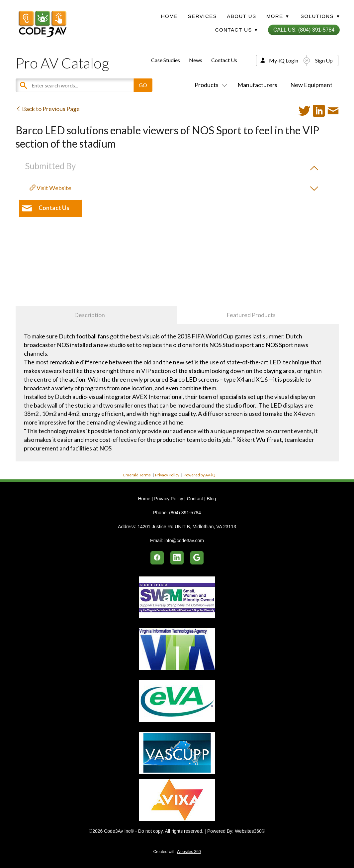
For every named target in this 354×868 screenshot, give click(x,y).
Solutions (320, 16)
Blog (211, 499)
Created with (177, 852)
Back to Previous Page (48, 109)
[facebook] (157, 558)
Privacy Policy (167, 475)
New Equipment (311, 85)
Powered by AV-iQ (200, 475)
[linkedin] (177, 558)
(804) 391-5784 (185, 513)
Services (203, 16)
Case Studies (166, 60)
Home (170, 16)
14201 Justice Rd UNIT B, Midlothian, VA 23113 (187, 527)
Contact (195, 499)
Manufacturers (257, 85)
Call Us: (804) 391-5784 (304, 30)
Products (210, 85)
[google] (197, 558)
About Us (241, 16)
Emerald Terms (137, 475)
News (196, 60)
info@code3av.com (184, 541)
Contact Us (224, 60)
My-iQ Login (284, 60)
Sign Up (324, 60)
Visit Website (50, 188)
